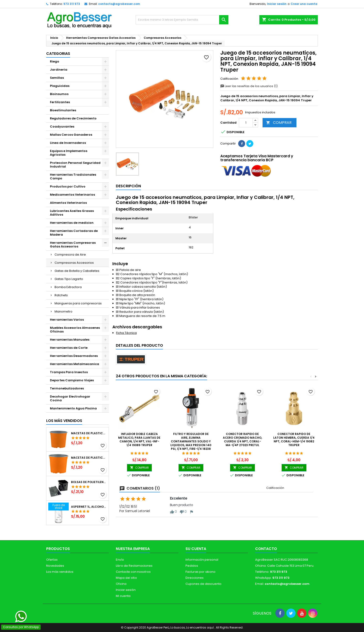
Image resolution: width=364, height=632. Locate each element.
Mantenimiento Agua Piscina (73, 408)
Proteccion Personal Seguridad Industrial (75, 165)
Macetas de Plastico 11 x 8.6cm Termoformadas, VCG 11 (89, 458)
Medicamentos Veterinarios (72, 195)
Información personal (202, 560)
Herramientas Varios (67, 320)
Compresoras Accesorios (74, 263)
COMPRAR (279, 123)
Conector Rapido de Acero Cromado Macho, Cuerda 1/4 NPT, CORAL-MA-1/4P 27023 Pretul (242, 439)
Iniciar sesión (277, 4)
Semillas (57, 78)
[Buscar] (182, 20)
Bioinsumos (59, 94)
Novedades (55, 566)
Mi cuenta (123, 596)
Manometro (63, 311)
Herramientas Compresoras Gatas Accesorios (73, 245)
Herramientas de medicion (72, 223)
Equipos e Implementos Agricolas (69, 153)
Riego (55, 61)
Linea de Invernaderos (68, 143)
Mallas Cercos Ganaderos (71, 135)
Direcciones (195, 578)
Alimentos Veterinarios (68, 203)
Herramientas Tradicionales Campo (73, 176)
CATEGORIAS (58, 54)
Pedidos (192, 566)
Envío (120, 560)
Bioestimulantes (63, 110)
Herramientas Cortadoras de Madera (74, 233)
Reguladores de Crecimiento (73, 118)
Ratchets (61, 295)
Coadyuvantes (62, 127)
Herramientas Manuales (70, 340)
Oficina (121, 584)
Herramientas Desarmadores (74, 356)
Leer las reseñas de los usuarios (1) (249, 86)
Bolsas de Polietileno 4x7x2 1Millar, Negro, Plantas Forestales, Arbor (89, 482)
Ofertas (52, 560)
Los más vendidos (64, 421)
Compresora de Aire (70, 255)
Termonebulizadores (67, 388)
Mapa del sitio (126, 578)
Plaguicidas (60, 86)
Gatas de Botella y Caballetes (77, 271)
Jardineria (59, 70)
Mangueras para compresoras (78, 303)
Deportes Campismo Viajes (72, 380)
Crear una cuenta (304, 4)
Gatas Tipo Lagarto (69, 279)
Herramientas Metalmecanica (75, 364)
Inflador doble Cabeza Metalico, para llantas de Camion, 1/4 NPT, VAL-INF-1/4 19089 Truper (139, 439)
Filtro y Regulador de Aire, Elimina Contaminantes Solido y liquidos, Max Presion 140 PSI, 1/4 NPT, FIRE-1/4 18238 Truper (191, 443)
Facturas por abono (200, 572)
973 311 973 (72, 4)
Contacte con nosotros (133, 572)
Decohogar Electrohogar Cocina (70, 398)
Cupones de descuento (203, 584)
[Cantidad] (246, 123)
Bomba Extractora (68, 287)
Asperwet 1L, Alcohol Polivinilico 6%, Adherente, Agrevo (89, 507)
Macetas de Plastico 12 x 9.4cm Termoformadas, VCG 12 (89, 433)
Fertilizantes (60, 102)
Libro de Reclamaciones (134, 566)
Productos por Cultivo (68, 186)
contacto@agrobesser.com (119, 4)
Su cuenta (196, 549)
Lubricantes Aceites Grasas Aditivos (72, 213)
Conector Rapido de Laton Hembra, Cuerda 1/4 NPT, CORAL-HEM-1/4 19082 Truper (294, 439)
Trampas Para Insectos (69, 372)
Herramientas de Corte (69, 348)
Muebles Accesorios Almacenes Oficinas (75, 330)
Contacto (266, 549)
